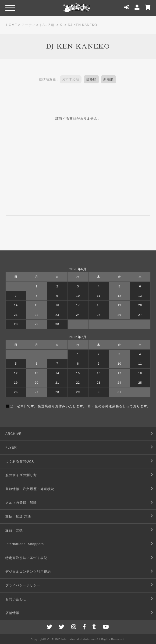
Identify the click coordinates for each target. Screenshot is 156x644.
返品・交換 (14, 530)
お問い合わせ (16, 599)
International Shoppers (25, 544)
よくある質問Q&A (20, 461)
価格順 (91, 79)
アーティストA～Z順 (38, 25)
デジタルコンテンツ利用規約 (28, 572)
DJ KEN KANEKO (82, 25)
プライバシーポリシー (23, 585)
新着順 (109, 79)
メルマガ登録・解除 (21, 503)
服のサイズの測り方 (21, 475)
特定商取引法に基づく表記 (26, 558)
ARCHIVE (13, 434)
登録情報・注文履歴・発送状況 (30, 489)
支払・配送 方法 (18, 516)
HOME (12, 25)
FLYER (11, 447)
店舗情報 (12, 613)
